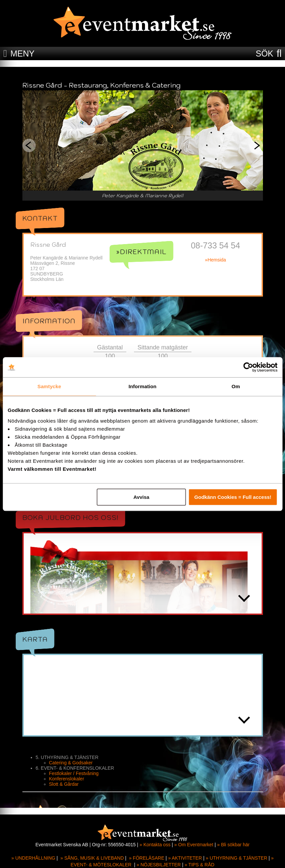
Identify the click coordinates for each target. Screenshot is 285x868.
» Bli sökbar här (233, 845)
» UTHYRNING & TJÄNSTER (237, 858)
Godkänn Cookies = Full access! (233, 497)
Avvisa (141, 497)
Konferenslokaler (67, 779)
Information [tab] (143, 386)
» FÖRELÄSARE (147, 858)
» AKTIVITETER (185, 858)
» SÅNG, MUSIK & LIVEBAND (92, 858)
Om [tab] (236, 386)
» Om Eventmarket (194, 845)
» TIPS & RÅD (199, 865)
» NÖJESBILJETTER (159, 865)
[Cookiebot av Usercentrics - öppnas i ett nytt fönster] (248, 367)
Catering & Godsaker (71, 763)
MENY (22, 53)
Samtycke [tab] (49, 386)
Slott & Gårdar (64, 784)
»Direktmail (141, 252)
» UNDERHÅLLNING (33, 858)
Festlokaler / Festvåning (74, 773)
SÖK (264, 53)
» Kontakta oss (155, 845)
